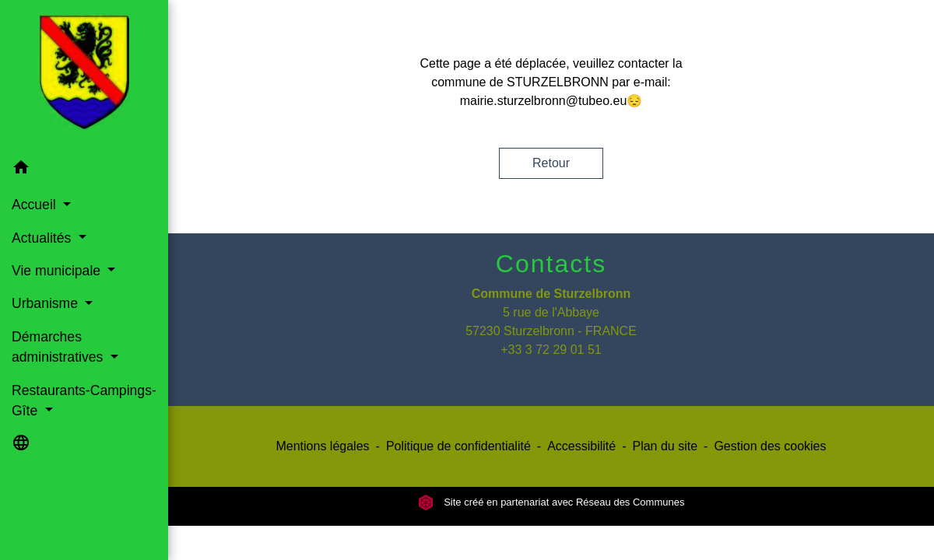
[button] (84, 170)
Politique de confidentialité (458, 446)
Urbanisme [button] (47, 303)
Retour (551, 163)
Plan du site (665, 446)
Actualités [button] (43, 238)
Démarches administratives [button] (59, 347)
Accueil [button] (36, 205)
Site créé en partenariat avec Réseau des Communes (551, 502)
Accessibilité (581, 446)
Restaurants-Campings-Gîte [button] (84, 401)
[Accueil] (84, 75)
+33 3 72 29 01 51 (551, 350)
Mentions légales (322, 446)
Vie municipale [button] (58, 271)
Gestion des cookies (770, 446)
